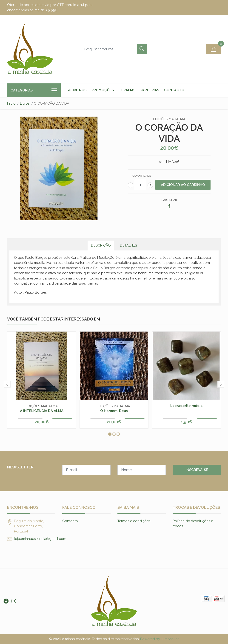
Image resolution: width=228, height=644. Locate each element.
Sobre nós (77, 90)
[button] (110, 434)
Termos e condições (134, 521)
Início (11, 103)
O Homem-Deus (114, 411)
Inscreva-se (197, 470)
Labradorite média (186, 406)
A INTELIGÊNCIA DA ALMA (42, 411)
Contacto (174, 90)
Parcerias (150, 90)
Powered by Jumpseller (159, 639)
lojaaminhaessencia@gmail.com (40, 539)
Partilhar (169, 200)
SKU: (162, 162)
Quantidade (142, 176)
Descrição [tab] (101, 245)
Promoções (103, 90)
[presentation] (7, 384)
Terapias (127, 90)
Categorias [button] (34, 91)
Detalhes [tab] (128, 245)
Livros (25, 103)
